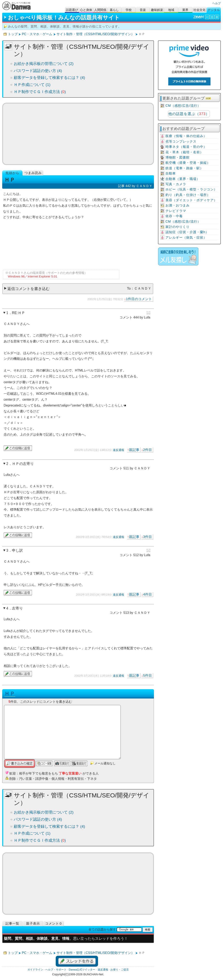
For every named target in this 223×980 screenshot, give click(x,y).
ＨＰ (10, 694)
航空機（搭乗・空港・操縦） (188, 163)
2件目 (147, 450)
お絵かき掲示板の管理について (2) (44, 64)
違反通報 (118, 450)
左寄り (17, 608)
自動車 (171, 173)
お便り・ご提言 (120, 970)
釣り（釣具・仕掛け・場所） (188, 195)
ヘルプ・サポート (56, 970)
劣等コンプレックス (181, 141)
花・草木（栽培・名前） (184, 152)
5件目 (147, 675)
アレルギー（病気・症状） (186, 238)
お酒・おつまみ (178, 205)
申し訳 (17, 550)
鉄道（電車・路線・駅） (184, 168)
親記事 (134, 450)
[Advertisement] (78, 134)
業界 (185, 10)
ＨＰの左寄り (23, 464)
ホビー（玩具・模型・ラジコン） (191, 189)
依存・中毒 (174, 216)
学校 (129, 10)
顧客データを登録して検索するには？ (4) (49, 78)
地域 (171, 10)
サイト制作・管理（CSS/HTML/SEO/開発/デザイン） (95, 34)
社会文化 (200, 10)
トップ (13, 34)
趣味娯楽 (157, 10)
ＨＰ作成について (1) (32, 85)
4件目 (147, 594)
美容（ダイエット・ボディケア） (191, 200)
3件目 (147, 537)
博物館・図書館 (178, 157)
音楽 (143, 10)
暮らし (114, 10)
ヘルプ (217, 3)
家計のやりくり (178, 227)
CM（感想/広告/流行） (183, 106)
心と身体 (86, 10)
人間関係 (100, 10)
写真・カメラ (176, 184)
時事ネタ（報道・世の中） (186, 147)
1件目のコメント (139, 299)
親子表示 (33, 923)
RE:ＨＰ (19, 313)
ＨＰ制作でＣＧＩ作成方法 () (40, 92)
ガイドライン (35, 970)
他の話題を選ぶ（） (189, 114)
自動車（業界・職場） (183, 179)
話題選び (72, 10)
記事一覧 (12, 923)
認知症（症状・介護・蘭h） (187, 232)
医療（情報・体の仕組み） (186, 136)
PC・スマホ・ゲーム (37, 34)
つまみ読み (33, 173)
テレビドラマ (176, 211)
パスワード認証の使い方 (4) (38, 71)
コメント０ (54, 923)
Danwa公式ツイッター (82, 970)
